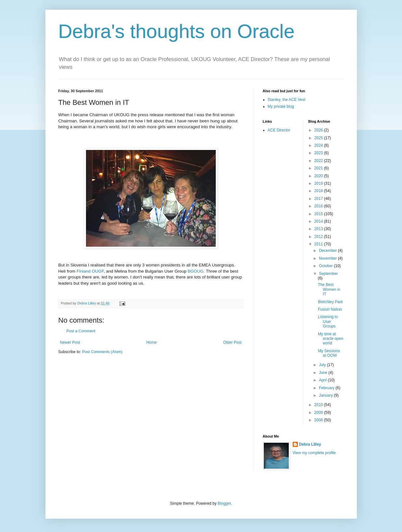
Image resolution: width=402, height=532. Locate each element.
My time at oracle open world (331, 339)
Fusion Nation (330, 309)
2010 (319, 405)
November (329, 258)
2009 (319, 413)
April (323, 380)
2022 (319, 161)
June (324, 373)
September (329, 274)
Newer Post (70, 342)
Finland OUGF (90, 271)
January (326, 395)
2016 (319, 206)
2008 (319, 420)
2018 (319, 191)
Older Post (232, 342)
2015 (319, 214)
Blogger (224, 503)
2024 (319, 145)
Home (152, 342)
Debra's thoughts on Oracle (177, 31)
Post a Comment (81, 331)
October (326, 266)
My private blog (281, 106)
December (329, 251)
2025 (319, 138)
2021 (319, 168)
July (323, 365)
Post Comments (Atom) (102, 352)
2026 (319, 130)
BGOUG (195, 271)
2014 (319, 221)
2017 (319, 199)
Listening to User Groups (328, 322)
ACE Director (279, 130)
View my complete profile (314, 453)
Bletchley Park (330, 302)
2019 (319, 183)
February (327, 388)
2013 (319, 229)
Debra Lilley (310, 444)
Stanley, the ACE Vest (287, 100)
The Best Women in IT (329, 289)
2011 (319, 244)
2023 (319, 153)
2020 (319, 176)
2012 (319, 237)
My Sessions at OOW (329, 353)
